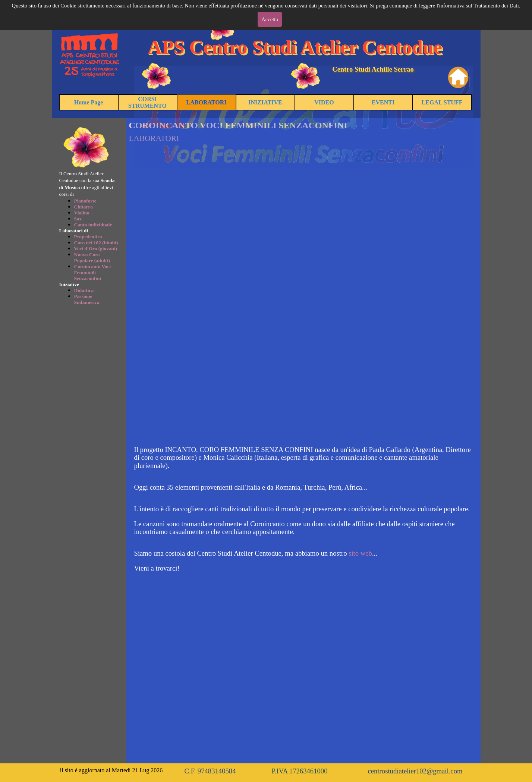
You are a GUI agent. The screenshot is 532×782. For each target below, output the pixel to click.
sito (354, 553)
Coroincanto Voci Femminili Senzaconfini (93, 272)
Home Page (89, 102)
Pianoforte (85, 201)
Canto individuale (93, 225)
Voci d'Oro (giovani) (96, 249)
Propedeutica (88, 237)
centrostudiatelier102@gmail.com (415, 771)
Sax (78, 219)
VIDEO (324, 102)
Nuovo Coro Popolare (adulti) (92, 257)
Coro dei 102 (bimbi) (96, 243)
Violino (82, 213)
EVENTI (383, 102)
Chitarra (84, 207)
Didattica (84, 290)
